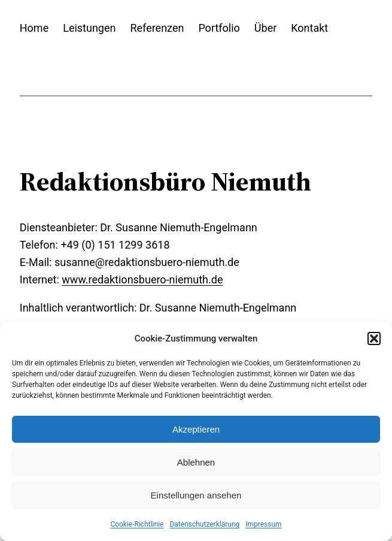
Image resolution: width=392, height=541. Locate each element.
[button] (374, 338)
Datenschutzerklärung (204, 524)
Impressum (263, 524)
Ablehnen (196, 462)
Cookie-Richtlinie (137, 524)
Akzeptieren (196, 429)
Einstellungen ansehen (196, 495)
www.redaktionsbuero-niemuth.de (142, 279)
